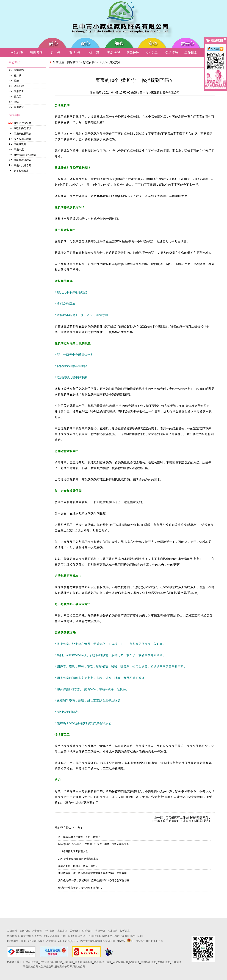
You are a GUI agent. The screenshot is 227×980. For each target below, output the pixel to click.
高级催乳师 (20, 144)
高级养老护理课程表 (25, 155)
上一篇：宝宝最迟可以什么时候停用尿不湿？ (183, 818)
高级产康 (19, 150)
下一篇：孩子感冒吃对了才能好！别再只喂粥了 (181, 821)
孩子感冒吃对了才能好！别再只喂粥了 (79, 837)
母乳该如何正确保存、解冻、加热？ (78, 866)
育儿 (102, 62)
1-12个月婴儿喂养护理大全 (73, 851)
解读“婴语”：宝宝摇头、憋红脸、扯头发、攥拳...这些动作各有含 (94, 844)
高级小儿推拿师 (23, 165)
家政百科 (89, 62)
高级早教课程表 (23, 160)
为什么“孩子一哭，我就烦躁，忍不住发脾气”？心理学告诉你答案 (94, 880)
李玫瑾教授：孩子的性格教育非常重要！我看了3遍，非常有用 (92, 873)
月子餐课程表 (21, 171)
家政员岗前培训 (23, 128)
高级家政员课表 (23, 134)
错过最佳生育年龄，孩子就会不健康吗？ (81, 888)
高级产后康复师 (23, 123)
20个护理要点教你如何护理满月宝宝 (78, 859)
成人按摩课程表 (23, 139)
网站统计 (122, 941)
